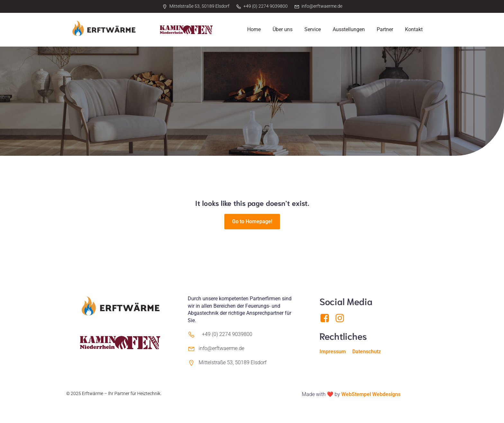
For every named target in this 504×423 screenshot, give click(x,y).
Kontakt (414, 29)
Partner (385, 29)
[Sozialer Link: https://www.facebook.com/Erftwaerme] (327, 318)
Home (254, 29)
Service (313, 29)
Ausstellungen (349, 29)
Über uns (283, 29)
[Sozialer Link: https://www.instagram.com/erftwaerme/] (342, 318)
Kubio (72, 400)
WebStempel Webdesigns (371, 394)
